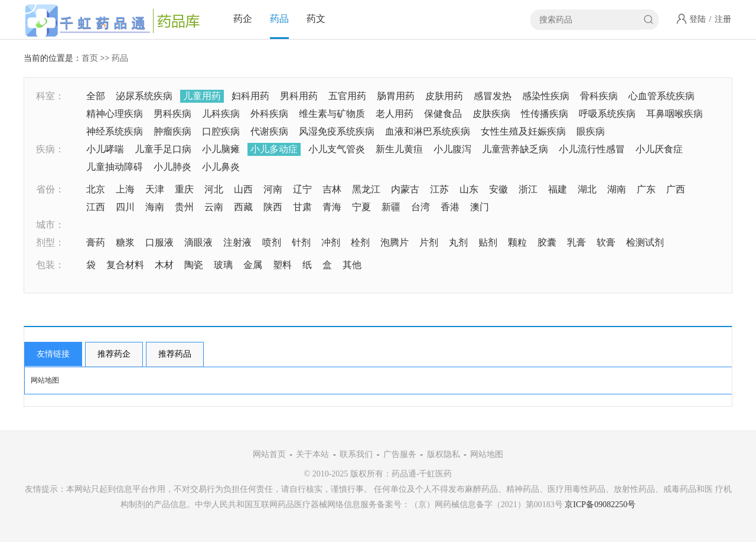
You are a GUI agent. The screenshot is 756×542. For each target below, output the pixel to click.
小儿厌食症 (659, 149)
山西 (243, 189)
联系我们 (356, 454)
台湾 (421, 207)
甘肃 (302, 207)
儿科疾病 (221, 114)
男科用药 (299, 96)
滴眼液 (198, 242)
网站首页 (269, 454)
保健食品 (443, 114)
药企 (243, 19)
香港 (450, 207)
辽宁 (302, 189)
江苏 (439, 189)
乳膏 (576, 242)
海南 (155, 207)
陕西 (273, 207)
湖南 (617, 189)
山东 (469, 189)
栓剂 (360, 242)
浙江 (528, 189)
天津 (155, 189)
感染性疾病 (546, 96)
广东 (646, 189)
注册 (723, 19)
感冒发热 (493, 96)
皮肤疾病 (491, 114)
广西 (676, 189)
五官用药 (347, 96)
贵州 (184, 207)
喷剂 (272, 242)
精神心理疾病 (115, 114)
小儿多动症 (274, 149)
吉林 (332, 189)
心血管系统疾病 (661, 96)
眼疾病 (591, 131)
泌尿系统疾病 (144, 96)
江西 (96, 207)
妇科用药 (250, 96)
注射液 (237, 242)
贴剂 (488, 242)
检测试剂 (645, 242)
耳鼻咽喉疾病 (674, 114)
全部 (96, 96)
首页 (90, 58)
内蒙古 (405, 189)
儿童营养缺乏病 (515, 149)
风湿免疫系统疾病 (337, 131)
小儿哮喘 (105, 149)
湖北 (587, 189)
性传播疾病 (545, 114)
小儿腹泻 (452, 149)
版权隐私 (444, 454)
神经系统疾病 (115, 131)
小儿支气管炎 (337, 149)
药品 (279, 19)
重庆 (184, 189)
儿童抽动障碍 (115, 167)
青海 (332, 207)
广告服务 (400, 454)
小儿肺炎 (172, 167)
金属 (253, 265)
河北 (214, 189)
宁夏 (361, 207)
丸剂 (458, 242)
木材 (164, 265)
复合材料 (125, 265)
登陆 (698, 19)
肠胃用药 (396, 96)
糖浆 (125, 242)
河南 (273, 189)
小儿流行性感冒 (592, 149)
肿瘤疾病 (172, 131)
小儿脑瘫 (221, 149)
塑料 (282, 265)
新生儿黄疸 (399, 149)
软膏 (606, 242)
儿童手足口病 (163, 149)
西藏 (243, 207)
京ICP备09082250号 (600, 505)
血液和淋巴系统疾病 (428, 131)
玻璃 (223, 265)
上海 (125, 189)
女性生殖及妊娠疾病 (523, 131)
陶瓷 (194, 265)
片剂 (429, 242)
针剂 (301, 242)
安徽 (498, 189)
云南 (214, 207)
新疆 (391, 207)
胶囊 (547, 242)
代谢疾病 (269, 131)
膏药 (96, 242)
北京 (96, 189)
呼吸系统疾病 (607, 114)
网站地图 (45, 380)
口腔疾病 (221, 131)
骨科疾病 (599, 96)
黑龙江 (366, 189)
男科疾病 (172, 114)
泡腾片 (395, 242)
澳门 (480, 207)
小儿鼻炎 (221, 167)
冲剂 (331, 242)
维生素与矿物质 (332, 114)
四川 (125, 207)
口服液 (159, 242)
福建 (558, 189)
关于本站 (312, 454)
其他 (352, 265)
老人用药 (395, 114)
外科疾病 (269, 114)
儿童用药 (202, 96)
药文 (316, 19)
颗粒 (517, 242)
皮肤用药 (444, 96)
